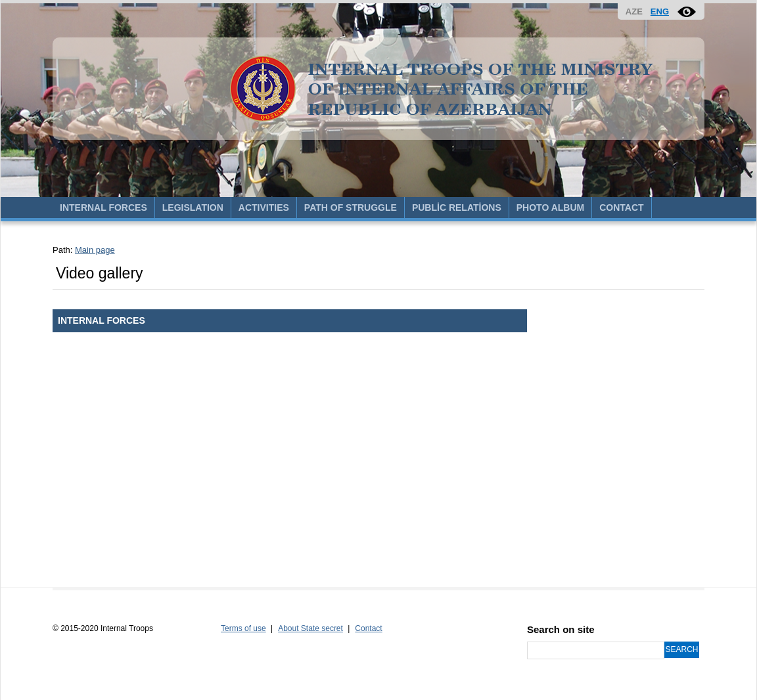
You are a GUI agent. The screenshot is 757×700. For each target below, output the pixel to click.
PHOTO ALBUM (550, 208)
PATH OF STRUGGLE (351, 208)
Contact (368, 628)
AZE (634, 11)
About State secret (310, 628)
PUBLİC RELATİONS (457, 208)
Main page (95, 250)
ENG (660, 11)
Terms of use (243, 628)
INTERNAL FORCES (103, 208)
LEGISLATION (193, 208)
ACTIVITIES (264, 208)
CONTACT (621, 208)
